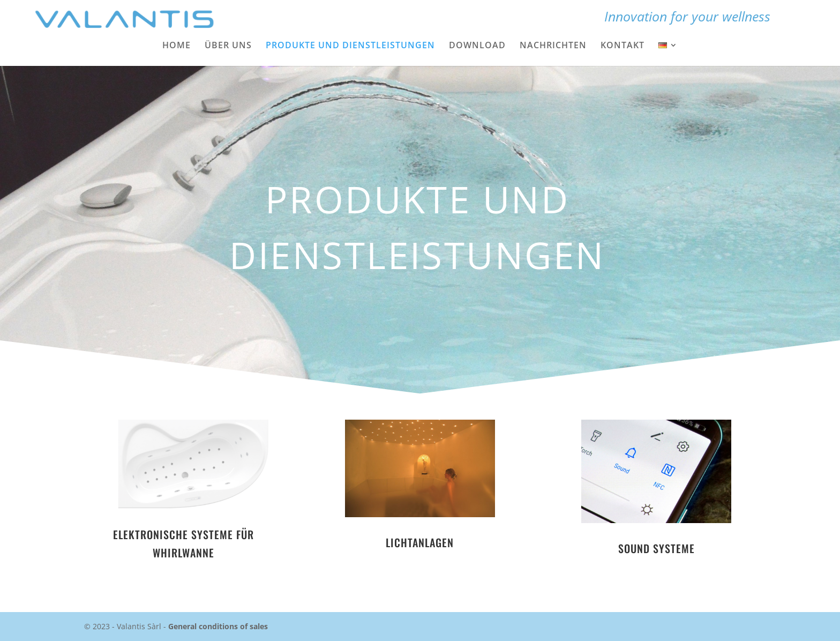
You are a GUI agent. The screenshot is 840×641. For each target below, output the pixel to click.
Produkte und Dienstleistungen (350, 46)
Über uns (228, 46)
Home (177, 46)
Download (477, 46)
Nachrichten (553, 46)
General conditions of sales (218, 626)
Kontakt (622, 46)
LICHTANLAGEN (420, 542)
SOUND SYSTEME (657, 548)
